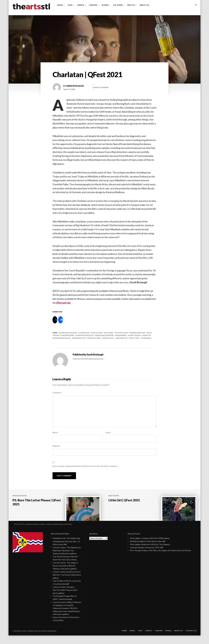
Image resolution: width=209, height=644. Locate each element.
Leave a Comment (103, 87)
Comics (81, 5)
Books (105, 5)
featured (109, 333)
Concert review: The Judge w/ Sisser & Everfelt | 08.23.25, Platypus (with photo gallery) (65, 574)
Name (56, 433)
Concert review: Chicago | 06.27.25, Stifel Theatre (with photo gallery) (65, 599)
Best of (131, 5)
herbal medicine (138, 333)
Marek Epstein (80, 338)
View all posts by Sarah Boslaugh (88, 359)
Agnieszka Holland (68, 333)
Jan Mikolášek (68, 335)
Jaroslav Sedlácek (85, 335)
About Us (144, 5)
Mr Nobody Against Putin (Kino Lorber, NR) (148, 550)
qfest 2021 (134, 338)
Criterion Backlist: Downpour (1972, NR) (147, 556)
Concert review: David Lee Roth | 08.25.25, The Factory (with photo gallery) (67, 583)
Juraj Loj (147, 335)
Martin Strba (95, 338)
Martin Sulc (109, 338)
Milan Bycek (122, 338)
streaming (146, 338)
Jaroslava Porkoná (105, 335)
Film (70, 5)
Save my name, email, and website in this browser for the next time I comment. (85, 466)
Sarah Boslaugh (75, 86)
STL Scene (118, 5)
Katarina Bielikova (62, 338)
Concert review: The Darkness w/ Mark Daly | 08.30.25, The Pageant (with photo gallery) (67, 559)
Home (124, 639)
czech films (97, 333)
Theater (93, 5)
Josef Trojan (135, 335)
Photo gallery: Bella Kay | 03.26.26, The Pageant (150, 553)
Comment (57, 393)
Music (60, 5)
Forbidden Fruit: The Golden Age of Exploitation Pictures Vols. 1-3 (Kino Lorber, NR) (67, 550)
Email (109, 433)
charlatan (84, 333)
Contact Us (191, 639)
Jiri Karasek (121, 335)
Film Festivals (122, 333)
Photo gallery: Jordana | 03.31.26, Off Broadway (150, 547)
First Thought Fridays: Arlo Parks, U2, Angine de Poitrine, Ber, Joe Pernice (160, 559)
